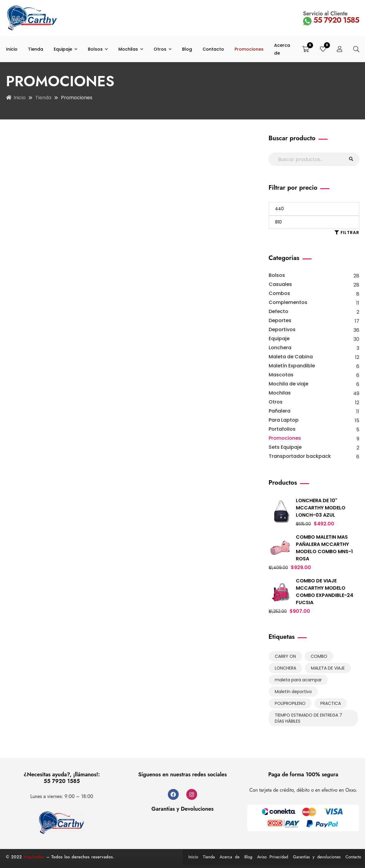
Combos (279, 293)
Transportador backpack (300, 456)
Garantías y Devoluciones (183, 809)
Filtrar (350, 233)
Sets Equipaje (285, 447)
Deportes (280, 320)
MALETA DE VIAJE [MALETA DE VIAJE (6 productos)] (328, 668)
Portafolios (282, 429)
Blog (248, 857)
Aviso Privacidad (273, 857)
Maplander (34, 857)
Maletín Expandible (292, 366)
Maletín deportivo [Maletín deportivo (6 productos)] (293, 692)
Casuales (280, 284)
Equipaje (279, 339)
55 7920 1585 (331, 20)
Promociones (285, 438)
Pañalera (280, 411)
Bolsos (277, 275)
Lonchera (280, 348)
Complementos (288, 302)
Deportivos (282, 329)
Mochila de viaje (288, 384)
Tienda (43, 98)
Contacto (353, 857)
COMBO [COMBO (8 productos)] (319, 656)
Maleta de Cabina (291, 357)
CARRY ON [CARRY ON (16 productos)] (285, 656)
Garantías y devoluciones (317, 857)
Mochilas (280, 393)
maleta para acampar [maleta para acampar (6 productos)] (298, 680)
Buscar (351, 159)
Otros (276, 402)
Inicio (20, 98)
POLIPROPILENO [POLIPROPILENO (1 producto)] (290, 703)
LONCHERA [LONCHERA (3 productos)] (285, 668)
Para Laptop (284, 420)
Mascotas (281, 375)
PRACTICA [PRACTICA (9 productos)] (331, 703)
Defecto (279, 311)
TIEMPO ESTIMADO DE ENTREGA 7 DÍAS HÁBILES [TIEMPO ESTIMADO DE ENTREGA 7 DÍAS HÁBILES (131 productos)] (308, 718)
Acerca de (230, 857)
